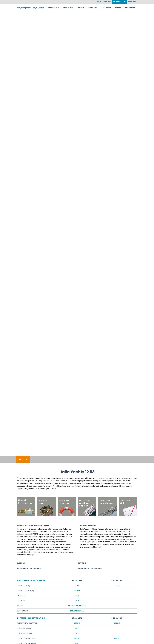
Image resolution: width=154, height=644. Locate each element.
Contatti (132, 2)
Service (118, 8)
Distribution (130, 8)
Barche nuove (53, 8)
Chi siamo (107, 2)
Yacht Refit (93, 8)
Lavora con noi (119, 2)
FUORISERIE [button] (36, 569)
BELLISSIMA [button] (23, 569)
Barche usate (68, 8)
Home (99, 2)
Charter (81, 8)
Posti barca (106, 8)
